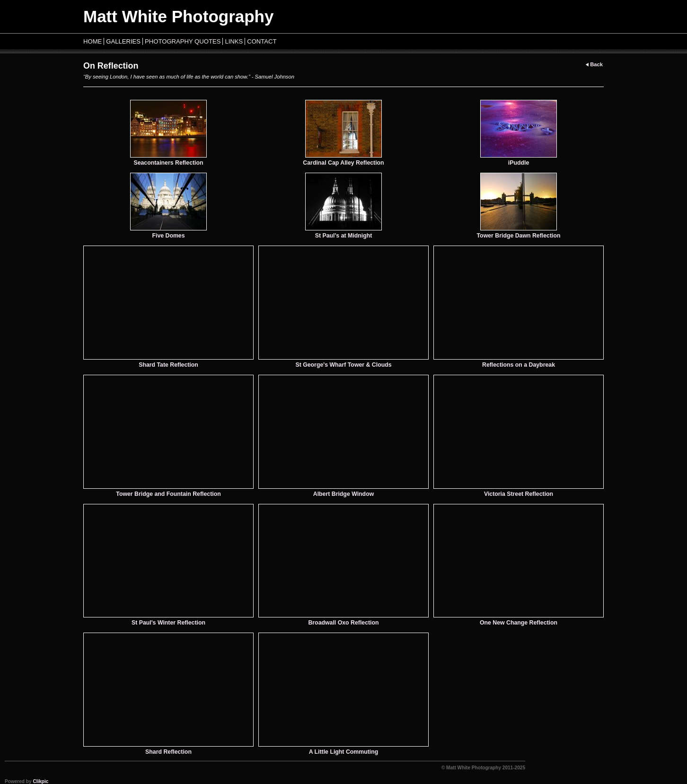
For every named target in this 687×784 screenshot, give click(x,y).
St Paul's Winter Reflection (168, 623)
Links (234, 41)
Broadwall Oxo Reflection (343, 623)
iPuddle (519, 163)
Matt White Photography (178, 16)
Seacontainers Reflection (168, 163)
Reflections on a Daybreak (519, 365)
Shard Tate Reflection (168, 365)
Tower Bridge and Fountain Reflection (168, 494)
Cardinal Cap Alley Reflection (343, 163)
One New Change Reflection (519, 623)
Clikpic (40, 781)
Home (92, 41)
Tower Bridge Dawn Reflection (519, 236)
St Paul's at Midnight (344, 236)
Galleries (123, 41)
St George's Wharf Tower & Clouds (343, 365)
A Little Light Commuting (344, 752)
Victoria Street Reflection (519, 494)
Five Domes (168, 236)
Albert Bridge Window (343, 494)
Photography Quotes (183, 41)
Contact (262, 41)
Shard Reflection (168, 752)
